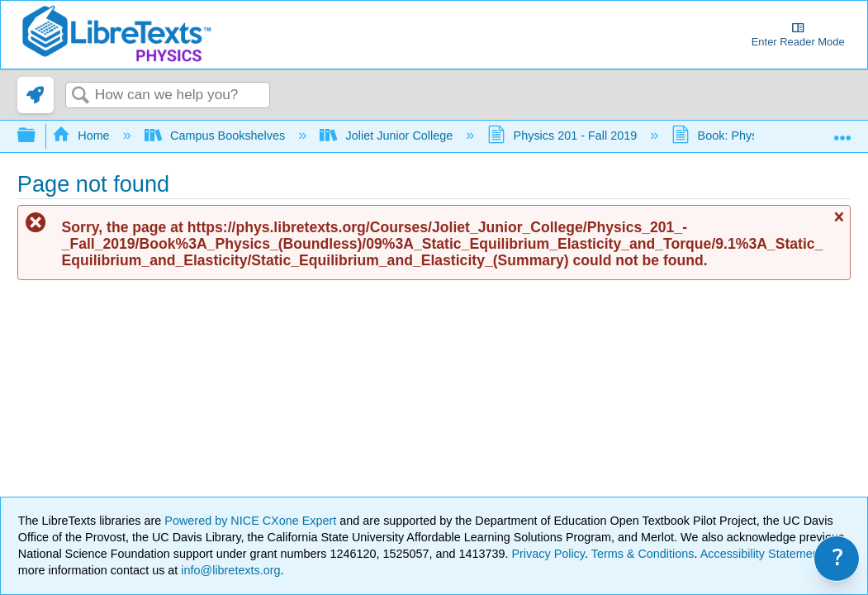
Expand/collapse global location (842, 131)
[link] (36, 95)
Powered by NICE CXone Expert (252, 521)
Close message (838, 224)
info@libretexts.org (229, 570)
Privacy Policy (548, 554)
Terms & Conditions (643, 554)
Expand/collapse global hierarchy (37, 136)
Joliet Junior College (388, 136)
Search (80, 96)
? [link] (838, 558)
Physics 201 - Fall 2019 (564, 136)
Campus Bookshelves (217, 136)
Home (83, 136)
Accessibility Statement (761, 554)
